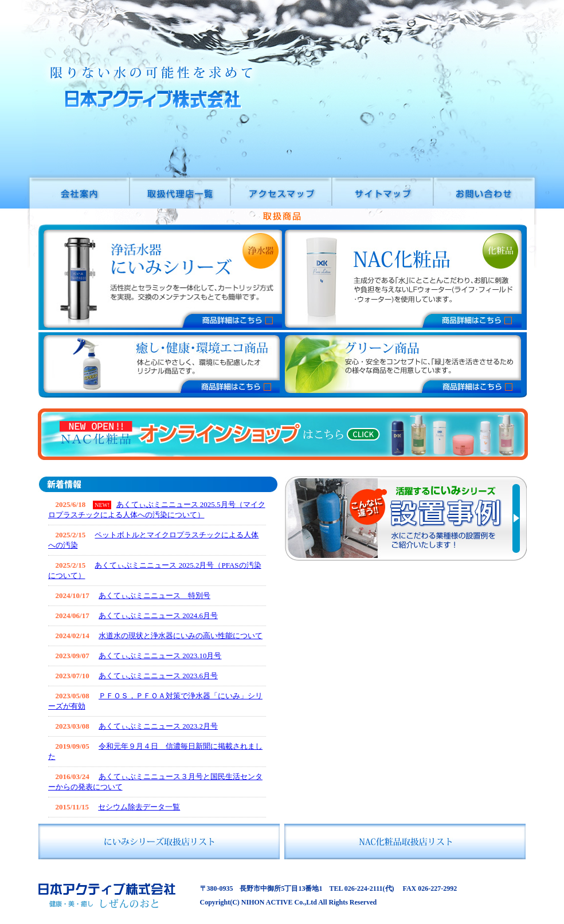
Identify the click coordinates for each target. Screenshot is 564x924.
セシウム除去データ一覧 (139, 807)
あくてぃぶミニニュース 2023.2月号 (158, 726)
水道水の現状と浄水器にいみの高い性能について (181, 636)
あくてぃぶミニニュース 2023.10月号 (160, 656)
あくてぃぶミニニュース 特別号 (154, 595)
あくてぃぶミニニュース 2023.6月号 (158, 676)
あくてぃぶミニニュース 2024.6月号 (158, 616)
